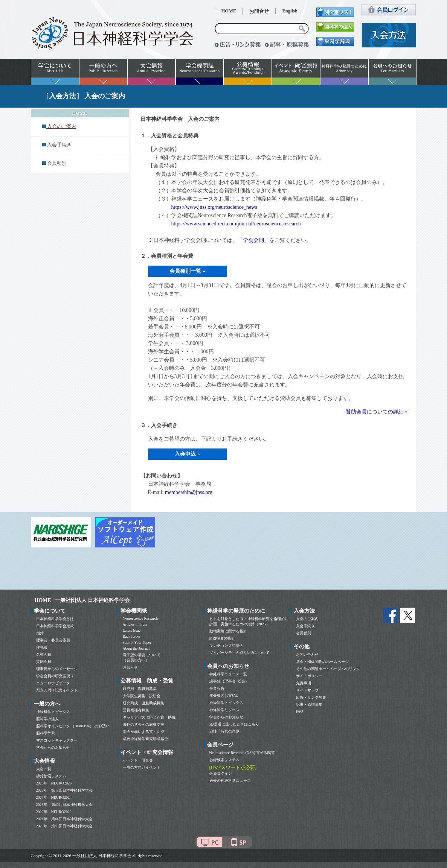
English (290, 11)
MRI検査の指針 (222, 638)
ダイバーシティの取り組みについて (240, 653)
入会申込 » (187, 454)
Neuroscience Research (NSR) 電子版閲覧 (242, 753)
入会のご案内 (307, 619)
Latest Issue (132, 630)
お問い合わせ (307, 654)
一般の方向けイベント (142, 767)
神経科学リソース (224, 710)
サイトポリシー (309, 676)
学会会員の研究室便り (55, 676)
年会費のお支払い (224, 695)
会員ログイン (221, 773)
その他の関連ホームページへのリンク (328, 669)
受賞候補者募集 (136, 710)
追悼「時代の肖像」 (226, 731)
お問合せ (259, 11)
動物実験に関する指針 (228, 631)
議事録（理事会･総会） (229, 681)
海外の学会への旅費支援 (143, 724)
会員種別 (57, 163)
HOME (229, 11)
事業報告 (217, 688)
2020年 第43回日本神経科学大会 (64, 826)
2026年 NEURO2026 (54, 783)
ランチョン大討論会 (226, 645)
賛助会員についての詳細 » (377, 412)
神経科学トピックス (53, 712)
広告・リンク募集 (311, 697)
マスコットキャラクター (57, 740)
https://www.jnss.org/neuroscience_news (214, 207)
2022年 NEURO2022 (54, 812)
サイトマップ (307, 690)
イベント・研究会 (138, 760)
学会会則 (253, 240)
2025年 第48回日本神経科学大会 (64, 790)
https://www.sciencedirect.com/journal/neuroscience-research (236, 224)
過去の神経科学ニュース (230, 781)
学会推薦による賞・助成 (143, 732)
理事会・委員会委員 (53, 640)
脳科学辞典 (46, 733)
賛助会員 (44, 662)
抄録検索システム (51, 776)
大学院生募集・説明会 (142, 696)
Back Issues (132, 636)
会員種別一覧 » (187, 271)
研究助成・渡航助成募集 (143, 703)
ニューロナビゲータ (53, 683)
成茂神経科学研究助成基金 (145, 739)
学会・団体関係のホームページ (322, 662)
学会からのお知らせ (53, 747)
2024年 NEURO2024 (54, 797)
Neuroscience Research (140, 618)
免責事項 (304, 683)
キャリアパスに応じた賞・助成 (149, 717)
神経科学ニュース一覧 (228, 674)
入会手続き (59, 145)
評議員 (42, 647)
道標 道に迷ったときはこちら (234, 724)
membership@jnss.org (189, 492)
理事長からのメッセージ (57, 669)
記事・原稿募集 (309, 705)
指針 (40, 633)
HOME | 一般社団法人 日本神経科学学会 (82, 600)
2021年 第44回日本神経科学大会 (64, 819)
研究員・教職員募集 (140, 689)
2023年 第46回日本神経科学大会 (64, 805)
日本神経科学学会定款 (55, 626)
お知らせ (130, 667)
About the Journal (136, 648)
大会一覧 (44, 769)
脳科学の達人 (47, 719)
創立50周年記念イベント (57, 690)
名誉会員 (44, 654)
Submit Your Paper (137, 642)
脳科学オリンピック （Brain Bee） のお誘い (73, 726)
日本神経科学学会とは (55, 619)
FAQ (300, 711)
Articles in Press (135, 624)
